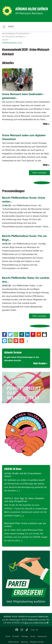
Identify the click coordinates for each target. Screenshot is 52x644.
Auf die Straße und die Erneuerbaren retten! (23, 475)
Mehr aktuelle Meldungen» (42, 183)
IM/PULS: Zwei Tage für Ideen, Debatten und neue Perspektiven (24, 500)
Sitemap (25, 636)
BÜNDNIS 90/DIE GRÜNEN (32, 9)
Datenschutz (14, 642)
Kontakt (16, 636)
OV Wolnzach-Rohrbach (14, 37)
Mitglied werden (37, 642)
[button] (5, 334)
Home (8, 636)
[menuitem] (8, 636)
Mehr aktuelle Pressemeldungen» (40, 326)
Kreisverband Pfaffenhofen (16, 34)
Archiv (5, 40)
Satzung (24, 642)
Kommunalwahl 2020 (12, 43)
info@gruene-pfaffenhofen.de (34, 623)
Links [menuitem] (33, 630)
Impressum (42, 636)
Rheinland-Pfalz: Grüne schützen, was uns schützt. (25, 525)
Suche (33, 636)
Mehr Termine (39, 363)
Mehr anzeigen (39, 173)
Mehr (45, 124)
